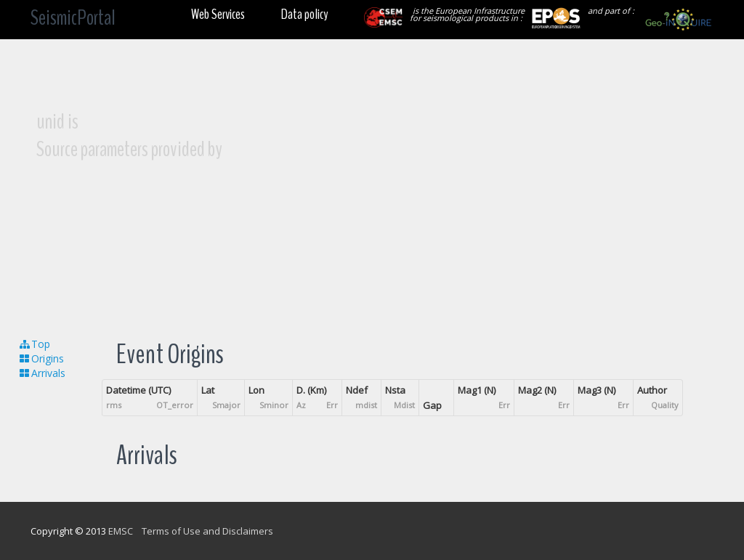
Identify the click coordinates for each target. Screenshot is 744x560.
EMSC (121, 531)
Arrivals (42, 373)
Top (34, 344)
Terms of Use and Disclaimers (207, 531)
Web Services (218, 14)
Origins (41, 358)
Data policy (304, 14)
